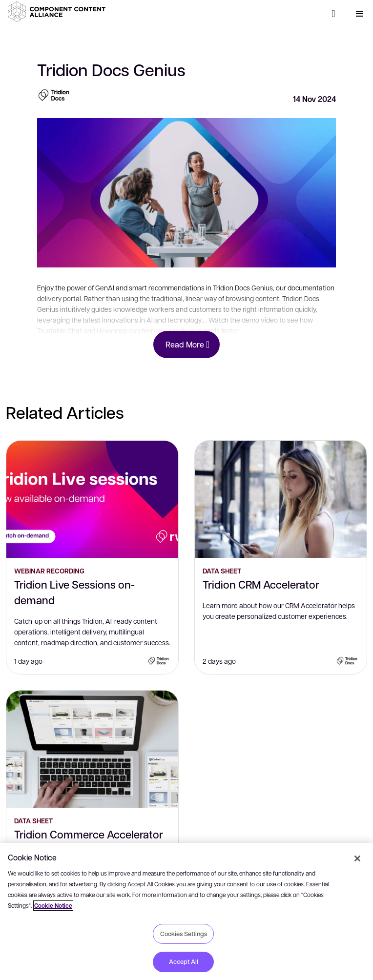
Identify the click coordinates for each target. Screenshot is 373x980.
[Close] (357, 858)
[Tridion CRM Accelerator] (281, 499)
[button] (59, 12)
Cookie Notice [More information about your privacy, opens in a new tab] (53, 906)
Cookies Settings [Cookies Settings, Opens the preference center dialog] (184, 934)
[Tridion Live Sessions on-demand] (92, 499)
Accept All (184, 961)
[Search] (333, 14)
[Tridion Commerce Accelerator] (92, 749)
